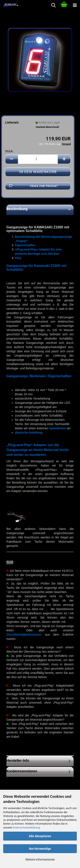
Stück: (9, 151)
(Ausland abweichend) (47, 127)
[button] (12, 159)
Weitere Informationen (40, 859)
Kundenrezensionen (22, 771)
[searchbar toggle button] (53, 5)
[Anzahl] (38, 159)
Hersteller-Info (18, 761)
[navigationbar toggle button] (75, 5)
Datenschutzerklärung (26, 827)
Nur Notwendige (40, 849)
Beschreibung (17, 209)
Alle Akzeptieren (40, 836)
